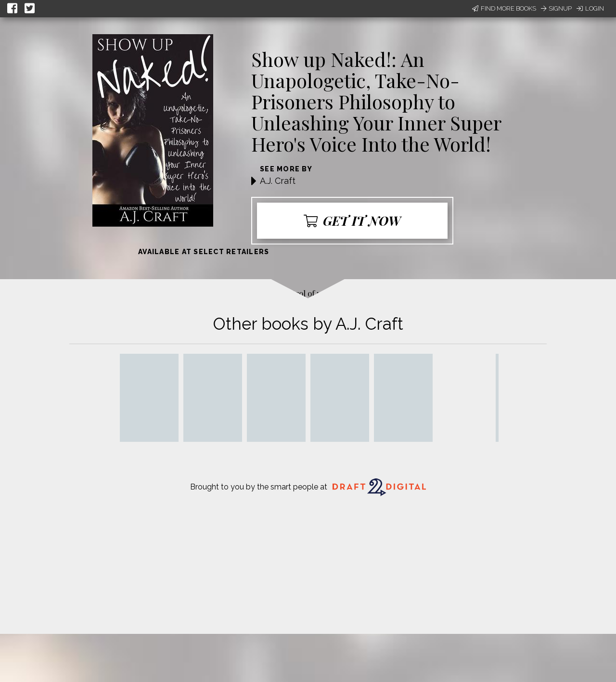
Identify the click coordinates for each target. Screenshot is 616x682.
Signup (556, 8)
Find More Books (504, 8)
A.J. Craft (278, 181)
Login (590, 8)
